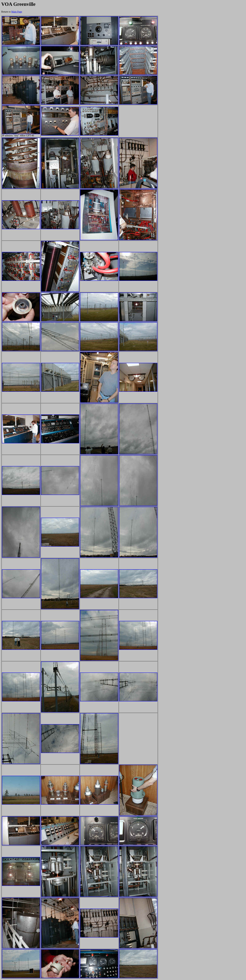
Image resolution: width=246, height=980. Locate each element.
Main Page (17, 12)
